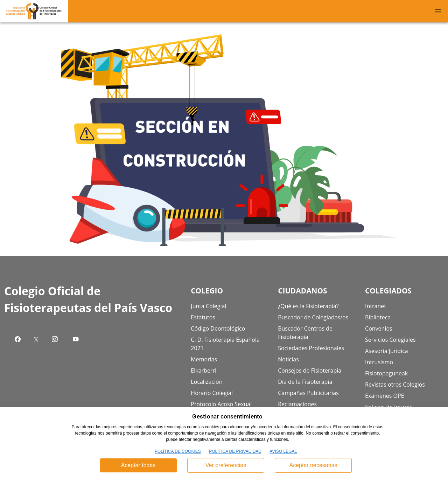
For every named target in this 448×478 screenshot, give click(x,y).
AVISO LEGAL (283, 451)
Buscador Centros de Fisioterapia (305, 333)
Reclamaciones (297, 404)
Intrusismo (379, 362)
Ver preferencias (226, 465)
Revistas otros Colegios (395, 385)
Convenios (379, 328)
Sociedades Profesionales (311, 348)
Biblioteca (378, 317)
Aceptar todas (138, 465)
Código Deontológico (218, 328)
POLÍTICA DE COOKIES (178, 451)
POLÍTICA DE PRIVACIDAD (235, 451)
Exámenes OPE (385, 396)
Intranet (376, 306)
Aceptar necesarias (313, 465)
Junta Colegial (208, 306)
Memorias (204, 359)
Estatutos (203, 317)
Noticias (288, 359)
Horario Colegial (212, 393)
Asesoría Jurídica (387, 351)
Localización (206, 382)
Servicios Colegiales (390, 340)
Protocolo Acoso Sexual (221, 404)
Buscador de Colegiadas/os (313, 317)
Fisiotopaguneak (386, 373)
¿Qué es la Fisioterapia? (308, 306)
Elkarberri (204, 370)
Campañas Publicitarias (308, 393)
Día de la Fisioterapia (305, 382)
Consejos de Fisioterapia (310, 370)
